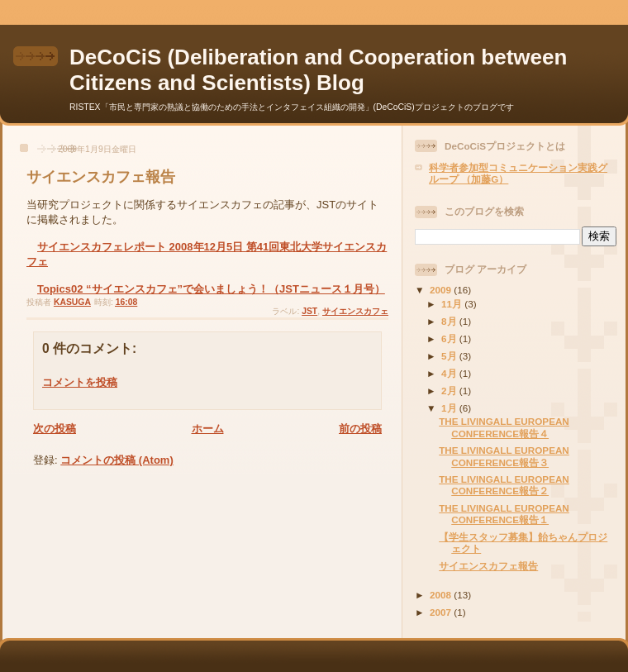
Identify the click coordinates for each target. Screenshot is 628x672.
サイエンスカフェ (355, 311)
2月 (450, 391)
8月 (450, 321)
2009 (442, 290)
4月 (450, 373)
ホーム (208, 429)
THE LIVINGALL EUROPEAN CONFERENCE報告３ (504, 456)
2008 (442, 595)
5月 (450, 356)
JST (309, 311)
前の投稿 (360, 429)
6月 (450, 338)
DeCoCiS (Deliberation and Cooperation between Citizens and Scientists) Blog (318, 70)
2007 (442, 612)
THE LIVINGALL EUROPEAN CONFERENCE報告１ (504, 514)
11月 (453, 304)
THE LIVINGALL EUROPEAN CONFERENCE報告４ (504, 427)
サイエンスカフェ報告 (488, 566)
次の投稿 (55, 429)
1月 (450, 408)
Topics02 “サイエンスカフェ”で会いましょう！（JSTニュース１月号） (211, 289)
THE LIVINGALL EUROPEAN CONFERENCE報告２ (504, 485)
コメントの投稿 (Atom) (117, 460)
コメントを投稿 (80, 382)
